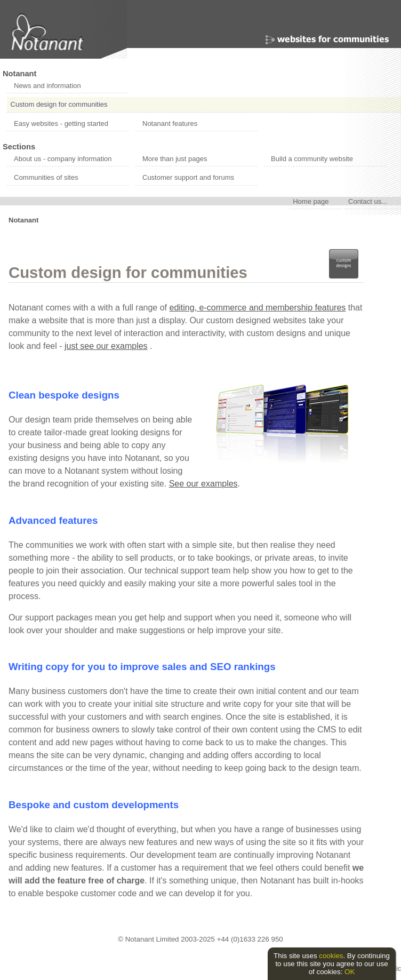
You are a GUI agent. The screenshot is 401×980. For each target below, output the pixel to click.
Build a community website (312, 159)
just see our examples (106, 346)
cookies (331, 956)
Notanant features (170, 124)
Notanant (19, 74)
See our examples (203, 484)
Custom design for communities (59, 104)
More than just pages (175, 159)
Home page (311, 201)
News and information (47, 86)
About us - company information (63, 159)
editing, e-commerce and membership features (258, 308)
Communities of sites (46, 177)
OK (350, 972)
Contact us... (368, 201)
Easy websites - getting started (61, 124)
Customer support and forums (188, 177)
